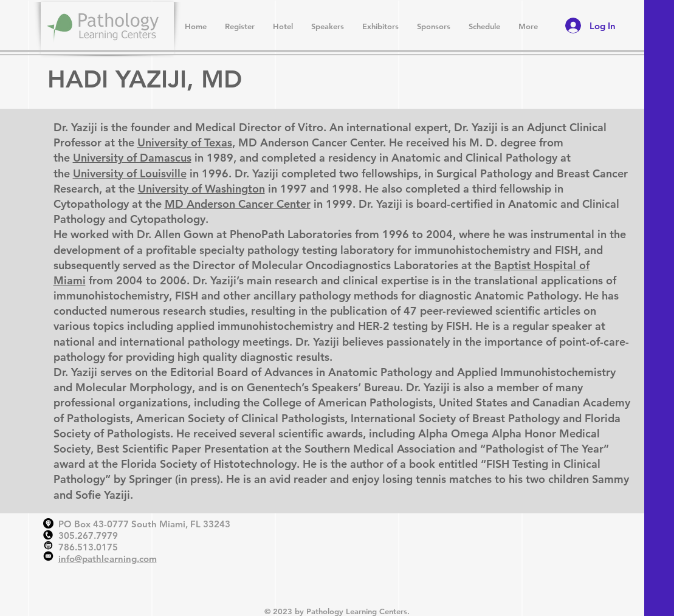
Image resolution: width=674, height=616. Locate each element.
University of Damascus (132, 158)
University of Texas (185, 142)
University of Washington (201, 189)
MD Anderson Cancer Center (238, 204)
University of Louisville (130, 173)
